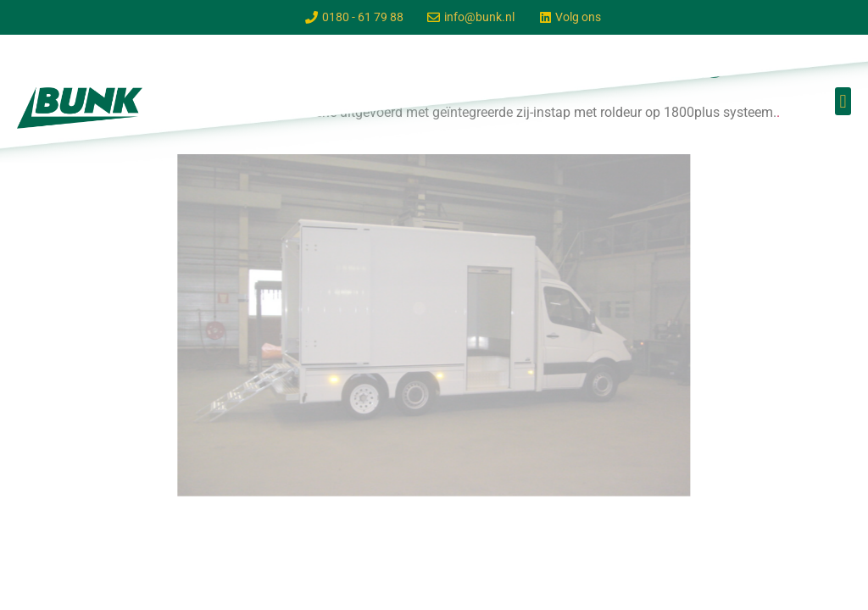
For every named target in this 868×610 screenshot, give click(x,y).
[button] (843, 101)
